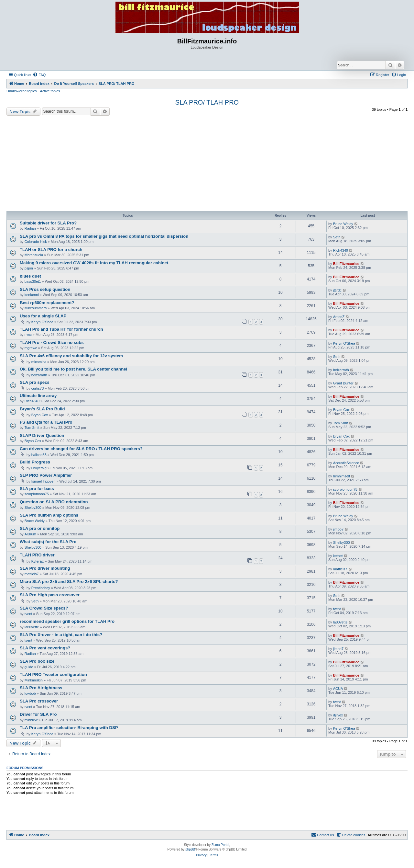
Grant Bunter (343, 383)
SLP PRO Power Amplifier (46, 475)
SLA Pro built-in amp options (49, 515)
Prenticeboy (41, 588)
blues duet (30, 276)
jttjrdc (337, 290)
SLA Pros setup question (45, 289)
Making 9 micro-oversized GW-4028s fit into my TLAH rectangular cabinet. (95, 263)
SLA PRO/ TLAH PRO (207, 102)
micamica (39, 362)
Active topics (50, 91)
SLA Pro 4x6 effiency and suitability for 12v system (71, 356)
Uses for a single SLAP (43, 316)
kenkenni (32, 295)
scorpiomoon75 (37, 494)
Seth (337, 237)
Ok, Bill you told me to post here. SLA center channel (73, 369)
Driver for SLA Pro (38, 714)
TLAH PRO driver (37, 555)
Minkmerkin (34, 680)
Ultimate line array (38, 396)
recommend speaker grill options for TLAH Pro (67, 621)
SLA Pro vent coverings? (45, 648)
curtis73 (38, 388)
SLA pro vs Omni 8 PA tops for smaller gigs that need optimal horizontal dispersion (104, 236)
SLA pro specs (35, 382)
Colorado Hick (36, 242)
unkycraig (39, 468)
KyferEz (38, 561)
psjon (29, 268)
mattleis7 (32, 574)
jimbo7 (338, 529)
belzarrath (39, 375)
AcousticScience (346, 463)
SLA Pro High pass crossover (50, 595)
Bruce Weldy (343, 224)
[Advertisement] (207, 164)
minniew (31, 720)
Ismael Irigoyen (44, 481)
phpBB (190, 849)
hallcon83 (39, 455)
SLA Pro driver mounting (45, 568)
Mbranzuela (34, 255)
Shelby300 (33, 508)
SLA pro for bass (37, 489)
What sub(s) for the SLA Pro (48, 542)
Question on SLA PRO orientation (54, 502)
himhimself (342, 476)
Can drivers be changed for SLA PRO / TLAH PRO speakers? (81, 449)
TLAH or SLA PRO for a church (51, 250)
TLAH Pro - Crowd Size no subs (52, 343)
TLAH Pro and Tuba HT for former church (61, 329)
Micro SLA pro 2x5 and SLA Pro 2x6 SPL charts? (69, 582)
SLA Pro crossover (39, 701)
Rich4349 (341, 250)
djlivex (338, 715)
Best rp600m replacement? (47, 303)
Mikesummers (36, 308)
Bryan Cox (40, 415)
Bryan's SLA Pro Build (42, 409)
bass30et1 (33, 281)
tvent (28, 614)
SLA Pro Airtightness (41, 688)
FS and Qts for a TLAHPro (46, 422)
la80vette (32, 627)
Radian (30, 228)
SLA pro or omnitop (40, 528)
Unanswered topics (22, 91)
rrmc (28, 335)
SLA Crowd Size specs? (44, 608)
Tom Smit (32, 428)
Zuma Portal (220, 845)
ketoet (338, 556)
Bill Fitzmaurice (346, 264)
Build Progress (35, 462)
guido (29, 667)
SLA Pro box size (37, 661)
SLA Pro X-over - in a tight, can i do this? (61, 635)
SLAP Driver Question (42, 435)
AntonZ (339, 317)
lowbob (30, 693)
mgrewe (31, 348)
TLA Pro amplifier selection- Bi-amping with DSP (69, 728)
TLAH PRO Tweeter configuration (53, 674)
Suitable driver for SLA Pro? (48, 223)
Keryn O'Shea (42, 322)
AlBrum (30, 534)
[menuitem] (39, 75)
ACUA (338, 689)
